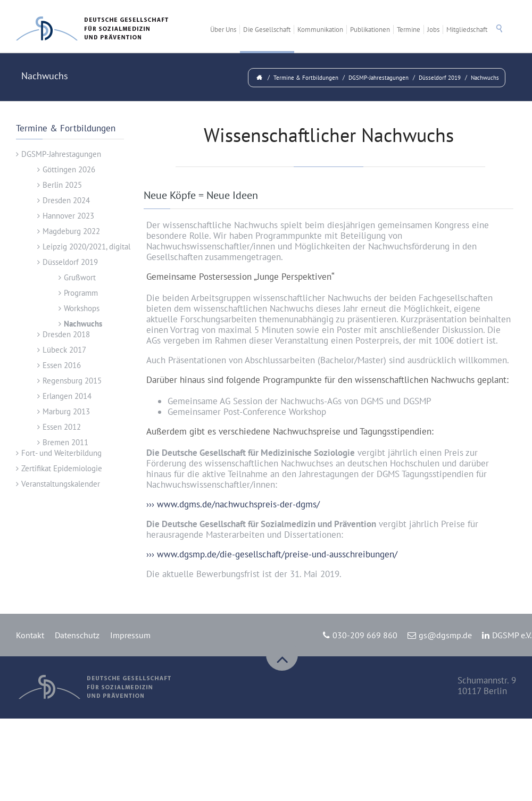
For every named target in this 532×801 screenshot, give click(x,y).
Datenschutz (77, 635)
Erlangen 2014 (67, 396)
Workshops (82, 308)
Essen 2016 (62, 365)
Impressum (130, 635)
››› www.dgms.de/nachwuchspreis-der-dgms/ (233, 504)
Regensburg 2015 (72, 381)
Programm (81, 293)
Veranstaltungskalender (61, 484)
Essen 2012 (62, 427)
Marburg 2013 (66, 411)
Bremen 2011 (65, 442)
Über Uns (223, 30)
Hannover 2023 (68, 216)
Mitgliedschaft (467, 30)
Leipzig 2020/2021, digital (86, 247)
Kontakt (30, 635)
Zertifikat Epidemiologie (62, 468)
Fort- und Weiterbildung (61, 453)
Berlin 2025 (62, 185)
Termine (409, 30)
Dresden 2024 (66, 200)
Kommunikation (320, 30)
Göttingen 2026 (69, 169)
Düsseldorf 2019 (440, 78)
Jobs (433, 30)
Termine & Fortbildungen (306, 78)
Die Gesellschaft (267, 30)
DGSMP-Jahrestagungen (379, 78)
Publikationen (370, 30)
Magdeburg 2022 (71, 231)
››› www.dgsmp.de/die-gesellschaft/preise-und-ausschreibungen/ (272, 554)
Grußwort (80, 277)
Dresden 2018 (66, 334)
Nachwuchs (485, 78)
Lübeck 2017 (64, 350)
